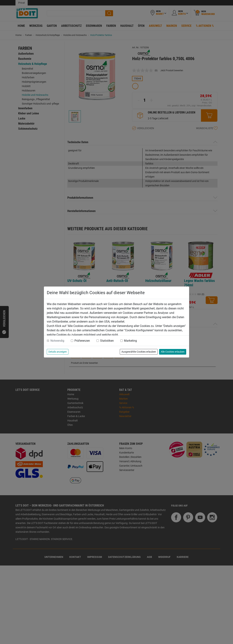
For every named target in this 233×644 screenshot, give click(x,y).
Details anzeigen (58, 352)
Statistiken (107, 341)
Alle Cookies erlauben (173, 352)
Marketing (130, 341)
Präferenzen (82, 341)
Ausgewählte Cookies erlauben (139, 352)
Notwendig (57, 341)
